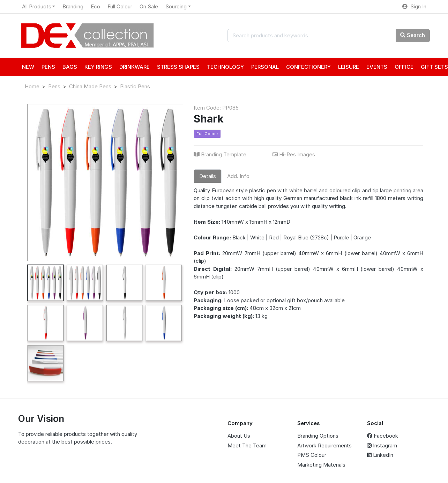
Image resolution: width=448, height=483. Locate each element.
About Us (239, 436)
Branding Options (318, 436)
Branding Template (221, 154)
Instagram (382, 445)
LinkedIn (380, 455)
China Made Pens (90, 86)
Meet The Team (247, 445)
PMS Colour (312, 455)
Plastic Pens (135, 86)
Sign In (414, 6)
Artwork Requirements (324, 445)
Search (413, 35)
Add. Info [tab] (238, 176)
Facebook (383, 436)
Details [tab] (208, 176)
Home (32, 86)
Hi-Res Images (294, 154)
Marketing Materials (321, 465)
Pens (54, 86)
